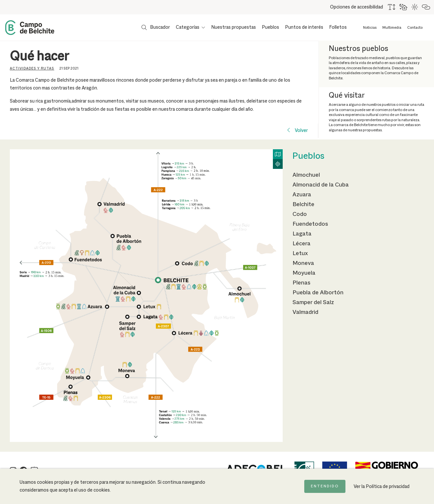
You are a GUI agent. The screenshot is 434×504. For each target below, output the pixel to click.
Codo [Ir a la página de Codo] (300, 214)
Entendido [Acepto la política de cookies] (325, 486)
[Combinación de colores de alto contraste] (415, 7)
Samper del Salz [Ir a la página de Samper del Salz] (313, 302)
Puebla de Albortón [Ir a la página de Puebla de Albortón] (318, 293)
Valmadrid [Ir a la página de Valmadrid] (305, 312)
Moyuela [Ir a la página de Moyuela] (304, 273)
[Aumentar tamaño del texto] (392, 7)
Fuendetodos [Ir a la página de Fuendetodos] (310, 224)
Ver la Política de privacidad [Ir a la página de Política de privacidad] (382, 487)
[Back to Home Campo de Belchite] (30, 28)
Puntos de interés (304, 27)
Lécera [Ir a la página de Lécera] (301, 244)
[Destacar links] (426, 7)
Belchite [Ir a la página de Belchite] (303, 204)
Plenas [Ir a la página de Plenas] (301, 283)
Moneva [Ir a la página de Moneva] (303, 263)
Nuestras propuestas (234, 27)
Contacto (415, 28)
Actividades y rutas (32, 69)
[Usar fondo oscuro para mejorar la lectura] (404, 7)
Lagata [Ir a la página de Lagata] (302, 234)
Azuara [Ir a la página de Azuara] (302, 195)
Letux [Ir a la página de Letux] (300, 253)
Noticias (370, 28)
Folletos (338, 27)
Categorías (188, 27)
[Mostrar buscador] (156, 27)
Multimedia (392, 28)
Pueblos (270, 27)
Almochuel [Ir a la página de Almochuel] (306, 175)
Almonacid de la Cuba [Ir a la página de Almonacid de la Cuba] (321, 185)
